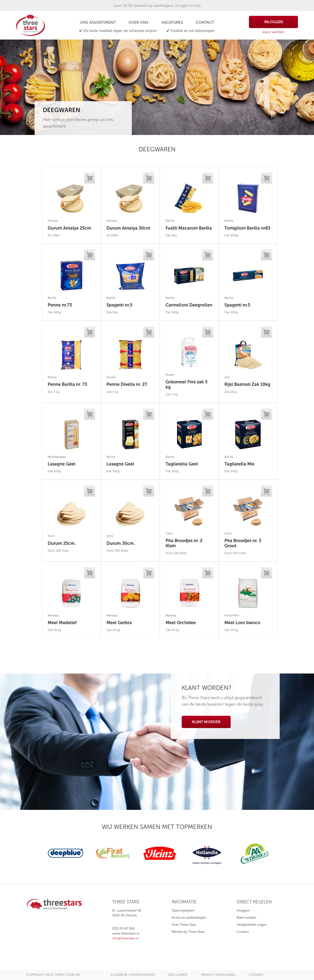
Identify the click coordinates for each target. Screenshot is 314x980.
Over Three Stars (184, 925)
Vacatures (172, 22)
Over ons (138, 22)
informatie (184, 902)
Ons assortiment (98, 22)
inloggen (274, 22)
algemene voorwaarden (133, 975)
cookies (256, 975)
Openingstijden (183, 910)
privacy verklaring (218, 975)
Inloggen (243, 910)
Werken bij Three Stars (188, 932)
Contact (205, 22)
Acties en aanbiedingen (189, 918)
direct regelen (254, 902)
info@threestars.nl (125, 938)
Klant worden (206, 722)
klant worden (274, 32)
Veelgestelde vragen (252, 925)
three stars (126, 902)
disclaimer (178, 975)
